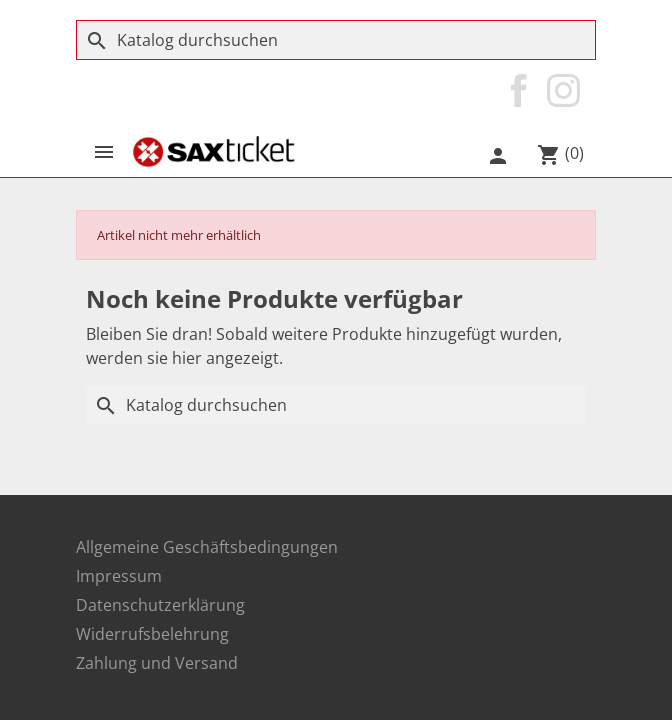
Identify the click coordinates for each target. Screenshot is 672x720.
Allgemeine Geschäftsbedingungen (207, 547)
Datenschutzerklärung (160, 605)
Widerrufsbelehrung (152, 634)
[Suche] (336, 40)
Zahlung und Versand (157, 663)
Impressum (119, 576)
